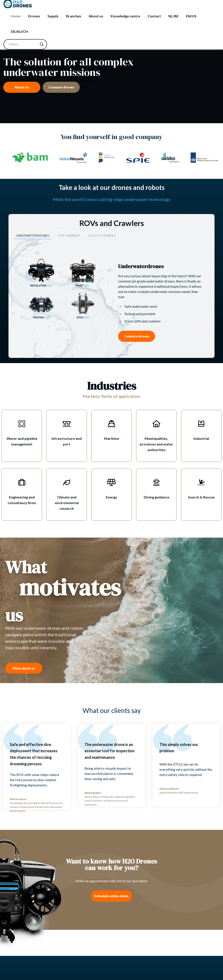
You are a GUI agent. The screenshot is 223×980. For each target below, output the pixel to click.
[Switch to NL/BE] (173, 16)
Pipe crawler (69, 235)
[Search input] (23, 44)
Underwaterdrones (33, 235)
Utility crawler (102, 235)
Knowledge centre (125, 16)
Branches (74, 16)
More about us (24, 668)
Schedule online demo (111, 896)
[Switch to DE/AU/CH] (19, 32)
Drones (34, 16)
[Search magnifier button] (42, 44)
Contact (154, 16)
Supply (53, 16)
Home (16, 16)
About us (96, 16)
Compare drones (61, 87)
